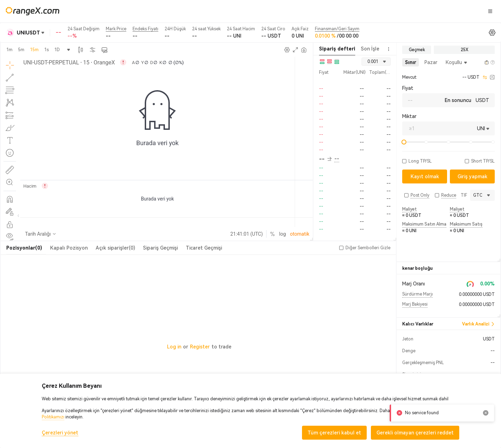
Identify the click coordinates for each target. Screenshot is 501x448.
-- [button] (325, 159)
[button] (404, 161)
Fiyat (408, 88)
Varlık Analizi (478, 324)
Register (200, 347)
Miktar (409, 116)
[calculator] (492, 77)
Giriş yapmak (388, 11)
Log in (174, 347)
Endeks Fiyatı (145, 29)
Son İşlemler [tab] (375, 49)
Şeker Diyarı (297, 11)
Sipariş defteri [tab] (337, 49)
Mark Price (116, 29)
